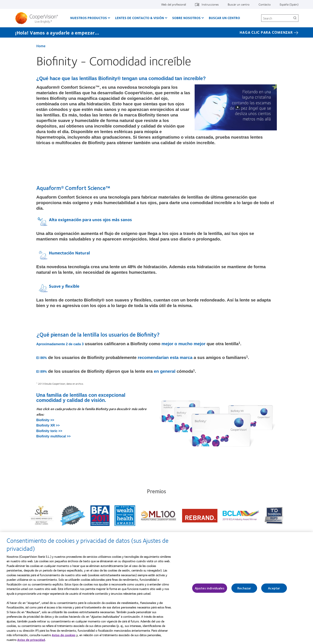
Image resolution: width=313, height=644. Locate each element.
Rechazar (244, 590)
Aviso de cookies (64, 637)
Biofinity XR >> (48, 425)
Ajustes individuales (210, 590)
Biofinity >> (45, 420)
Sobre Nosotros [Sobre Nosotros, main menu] (186, 18)
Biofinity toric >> (49, 431)
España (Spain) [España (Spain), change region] (289, 4)
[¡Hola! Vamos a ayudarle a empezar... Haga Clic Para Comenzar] (157, 32)
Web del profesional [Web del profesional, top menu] (174, 4)
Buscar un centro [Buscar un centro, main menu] (224, 18)
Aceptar (274, 590)
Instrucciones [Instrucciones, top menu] (210, 4)
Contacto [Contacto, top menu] (265, 4)
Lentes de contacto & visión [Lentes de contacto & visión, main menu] (140, 18)
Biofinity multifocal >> (54, 436)
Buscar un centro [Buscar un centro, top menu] (239, 4)
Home (41, 46)
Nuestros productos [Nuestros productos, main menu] (89, 18)
